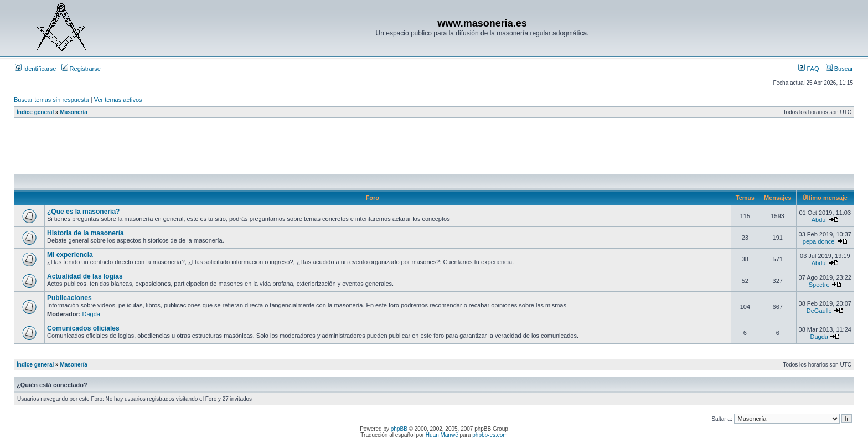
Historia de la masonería (86, 233)
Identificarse (35, 69)
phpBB (399, 429)
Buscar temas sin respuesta (51, 100)
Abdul (819, 220)
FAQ (808, 69)
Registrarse (81, 69)
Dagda (91, 314)
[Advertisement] (215, 149)
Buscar (839, 69)
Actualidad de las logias (85, 276)
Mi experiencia (70, 255)
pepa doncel (819, 241)
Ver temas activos (118, 100)
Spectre (819, 285)
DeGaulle (819, 311)
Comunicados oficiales (83, 328)
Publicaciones (69, 298)
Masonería (73, 112)
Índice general (35, 112)
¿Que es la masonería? (83, 212)
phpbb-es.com (490, 435)
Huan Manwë (442, 435)
